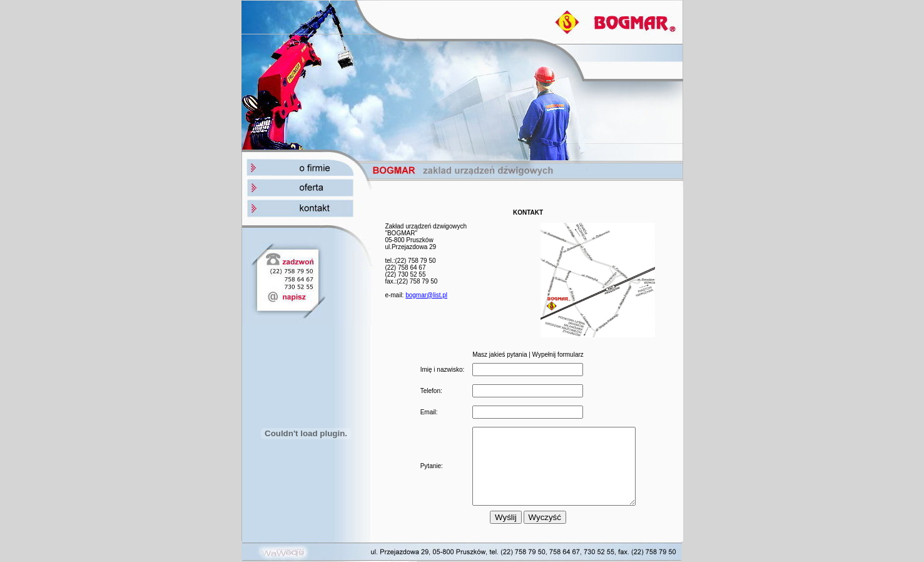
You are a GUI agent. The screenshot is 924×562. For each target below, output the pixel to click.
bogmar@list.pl (426, 288)
